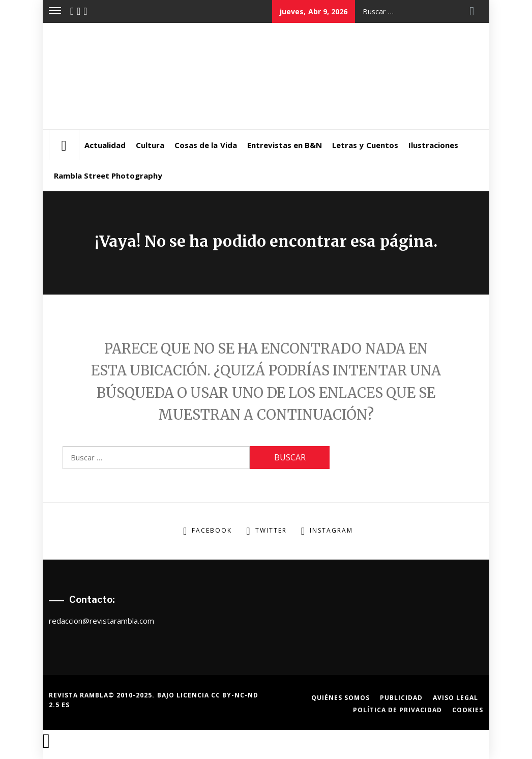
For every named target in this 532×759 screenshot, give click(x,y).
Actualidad (105, 145)
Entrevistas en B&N (285, 145)
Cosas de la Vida (206, 145)
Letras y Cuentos (365, 145)
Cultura (150, 145)
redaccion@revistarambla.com (101, 621)
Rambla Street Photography (108, 176)
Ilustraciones (433, 145)
